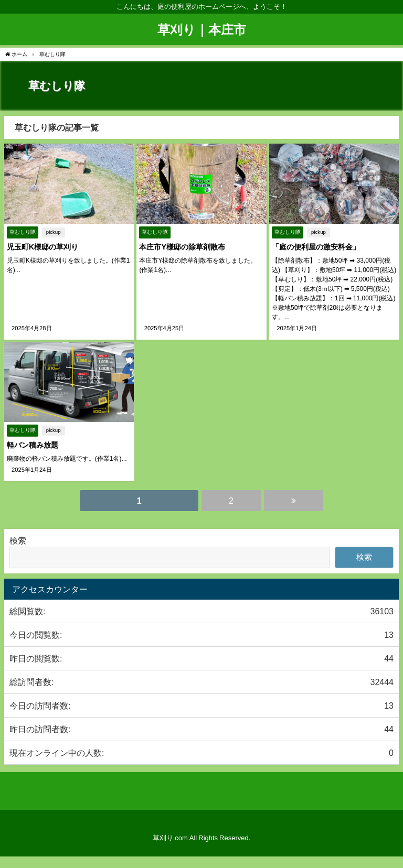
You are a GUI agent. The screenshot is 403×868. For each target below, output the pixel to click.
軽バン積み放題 (32, 445)
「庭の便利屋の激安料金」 (315, 247)
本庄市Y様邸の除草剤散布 (182, 247)
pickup (53, 232)
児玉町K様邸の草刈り (42, 247)
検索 (18, 539)
